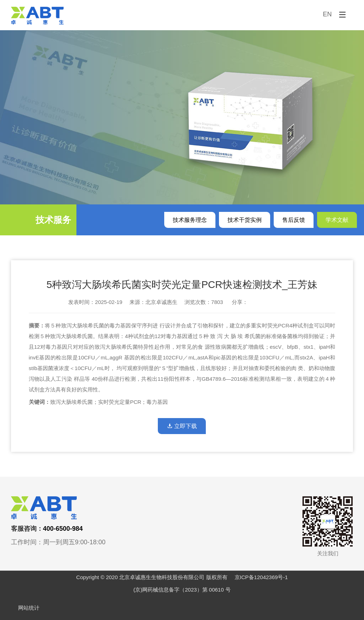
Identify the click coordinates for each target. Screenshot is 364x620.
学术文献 (337, 220)
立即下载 (182, 426)
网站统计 (29, 608)
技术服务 (53, 220)
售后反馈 (294, 220)
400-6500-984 (63, 529)
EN (327, 14)
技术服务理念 (190, 220)
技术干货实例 (245, 220)
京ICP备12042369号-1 (261, 577)
